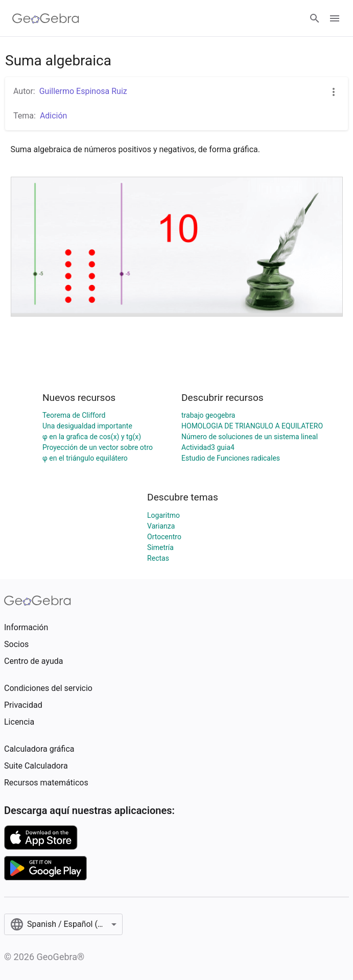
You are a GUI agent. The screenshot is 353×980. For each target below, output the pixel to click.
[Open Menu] (335, 18)
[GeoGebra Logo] (46, 18)
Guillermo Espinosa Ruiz (83, 91)
